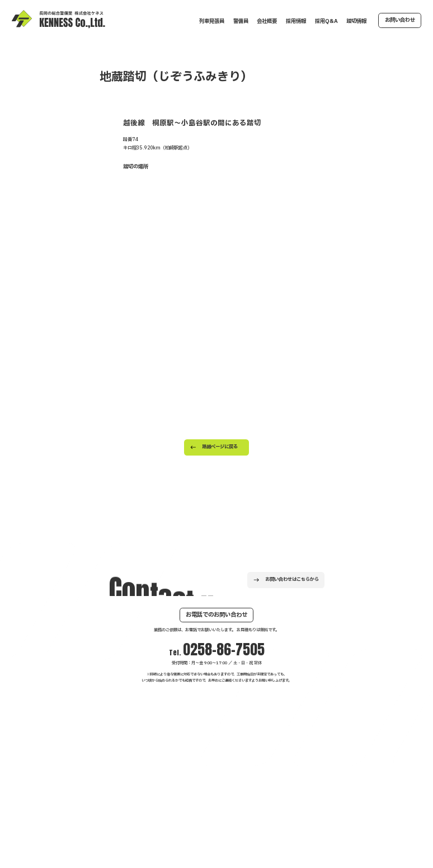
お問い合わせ (400, 20)
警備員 (241, 21)
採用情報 (296, 21)
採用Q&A (326, 21)
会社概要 (267, 21)
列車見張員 (212, 21)
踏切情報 (356, 21)
